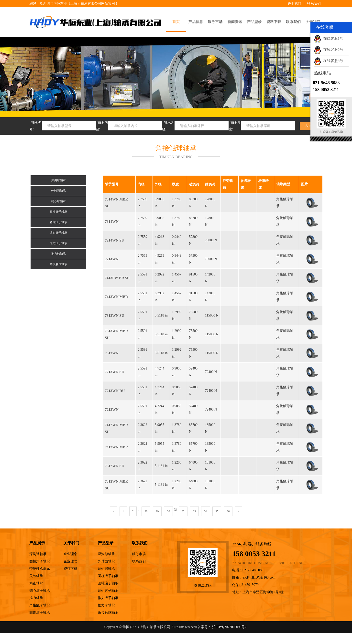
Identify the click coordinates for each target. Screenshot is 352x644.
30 (168, 511)
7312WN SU (115, 466)
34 (206, 511)
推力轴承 (36, 598)
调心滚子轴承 (58, 233)
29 (157, 511)
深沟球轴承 (58, 180)
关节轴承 (36, 576)
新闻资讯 (236, 22)
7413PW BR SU (117, 278)
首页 (178, 22)
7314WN (112, 222)
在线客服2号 (329, 50)
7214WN (112, 259)
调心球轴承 (58, 201)
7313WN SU (115, 316)
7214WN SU (115, 240)
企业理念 (70, 554)
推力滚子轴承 (58, 243)
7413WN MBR (116, 297)
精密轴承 (36, 583)
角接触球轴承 (58, 264)
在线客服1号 (329, 38)
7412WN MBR (116, 447)
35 (217, 511)
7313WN (112, 353)
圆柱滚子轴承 (58, 212)
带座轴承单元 (40, 569)
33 (194, 511)
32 (183, 511)
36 (228, 511)
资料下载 (275, 22)
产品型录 (256, 22)
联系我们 (314, 4)
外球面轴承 (58, 191)
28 (146, 511)
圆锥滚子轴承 (58, 222)
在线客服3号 (329, 61)
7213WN (112, 410)
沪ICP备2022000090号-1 (230, 627)
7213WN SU (115, 372)
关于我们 (294, 4)
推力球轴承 (58, 254)
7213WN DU (115, 391)
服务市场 (217, 22)
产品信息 (197, 22)
